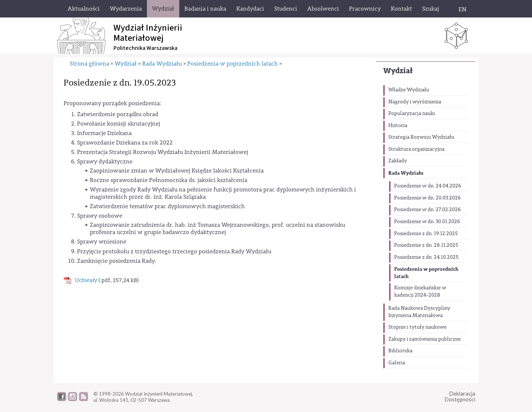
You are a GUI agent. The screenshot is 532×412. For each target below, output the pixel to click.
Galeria (397, 363)
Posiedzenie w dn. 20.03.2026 (427, 198)
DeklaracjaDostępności (460, 397)
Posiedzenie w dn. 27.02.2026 (427, 210)
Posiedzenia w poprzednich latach (426, 273)
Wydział (398, 71)
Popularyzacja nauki (412, 114)
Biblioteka (400, 351)
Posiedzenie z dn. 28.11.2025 (426, 245)
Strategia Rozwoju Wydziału (421, 137)
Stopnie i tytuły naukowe (417, 327)
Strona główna (89, 64)
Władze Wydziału (409, 90)
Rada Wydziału (406, 173)
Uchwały (86, 280)
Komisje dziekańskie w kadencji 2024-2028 (420, 292)
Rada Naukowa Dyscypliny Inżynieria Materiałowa (419, 312)
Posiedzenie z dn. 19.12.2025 (426, 234)
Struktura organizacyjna (416, 149)
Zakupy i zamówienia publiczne (425, 339)
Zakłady (398, 161)
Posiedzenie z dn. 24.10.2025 (426, 257)
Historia (398, 126)
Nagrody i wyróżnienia (415, 102)
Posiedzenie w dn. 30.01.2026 (427, 222)
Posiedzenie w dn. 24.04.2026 (428, 186)
